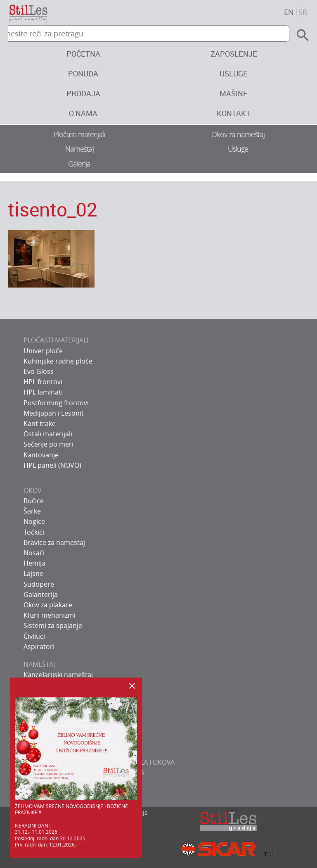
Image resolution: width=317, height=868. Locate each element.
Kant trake (40, 423)
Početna (83, 54)
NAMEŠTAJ (40, 664)
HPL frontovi (43, 382)
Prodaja (83, 93)
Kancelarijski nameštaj (58, 675)
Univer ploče (43, 351)
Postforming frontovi (56, 403)
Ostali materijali (48, 434)
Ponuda (83, 74)
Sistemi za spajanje (53, 625)
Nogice (34, 521)
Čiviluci (34, 636)
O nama (83, 113)
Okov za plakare (48, 605)
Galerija (79, 164)
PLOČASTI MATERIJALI (56, 340)
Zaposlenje (234, 54)
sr (303, 12)
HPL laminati (43, 392)
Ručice (34, 501)
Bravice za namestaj (54, 542)
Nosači (34, 553)
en (289, 12)
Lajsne (33, 573)
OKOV (33, 490)
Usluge (234, 74)
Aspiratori (39, 647)
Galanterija (41, 595)
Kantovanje (41, 455)
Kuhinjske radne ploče (58, 361)
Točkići (34, 532)
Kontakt (234, 113)
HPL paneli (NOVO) (52, 465)
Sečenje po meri (48, 444)
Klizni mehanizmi (50, 615)
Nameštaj (79, 149)
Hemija (34, 563)
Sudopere (39, 584)
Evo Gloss (39, 371)
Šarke (32, 511)
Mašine (234, 93)
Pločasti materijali (79, 134)
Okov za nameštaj (238, 134)
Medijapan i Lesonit (54, 413)
